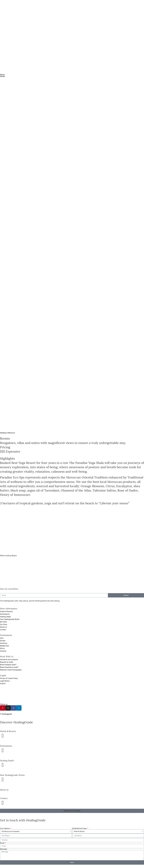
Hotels (3, 76)
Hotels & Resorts (8, 731)
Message (3, 849)
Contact (4, 798)
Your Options (5, 828)
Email (2, 843)
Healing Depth (7, 761)
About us (4, 790)
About (2, 75)
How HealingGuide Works (12, 775)
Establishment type (80, 828)
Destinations (6, 746)
